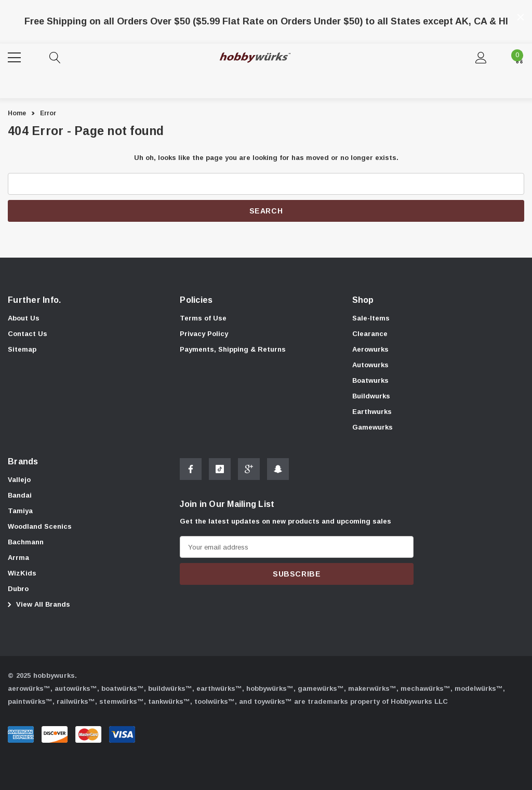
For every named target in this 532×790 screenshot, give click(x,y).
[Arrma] (18, 559)
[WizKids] (22, 574)
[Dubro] (18, 590)
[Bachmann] (26, 543)
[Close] (521, 17)
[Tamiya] (20, 512)
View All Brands (37, 605)
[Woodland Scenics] (40, 528)
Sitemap (22, 349)
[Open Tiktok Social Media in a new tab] (220, 473)
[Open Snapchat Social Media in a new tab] (278, 473)
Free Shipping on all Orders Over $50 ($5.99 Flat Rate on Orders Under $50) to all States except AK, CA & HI (266, 21)
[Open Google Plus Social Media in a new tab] (249, 473)
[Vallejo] (19, 481)
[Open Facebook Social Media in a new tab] (191, 473)
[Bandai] (20, 497)
